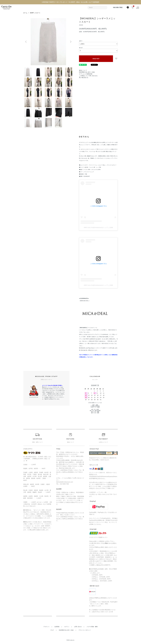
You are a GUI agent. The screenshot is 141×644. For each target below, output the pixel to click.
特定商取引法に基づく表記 (87, 72)
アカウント (46, 627)
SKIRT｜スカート (35, 13)
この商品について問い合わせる (88, 76)
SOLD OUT (96, 59)
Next (70, 42)
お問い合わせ (78, 627)
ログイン (67, 627)
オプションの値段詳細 (86, 74)
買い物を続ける (84, 77)
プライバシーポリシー (85, 630)
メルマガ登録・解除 (92, 627)
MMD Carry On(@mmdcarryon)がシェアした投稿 (98, 227)
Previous (26, 42)
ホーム (25, 13)
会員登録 (57, 627)
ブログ (52, 630)
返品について (83, 70)
